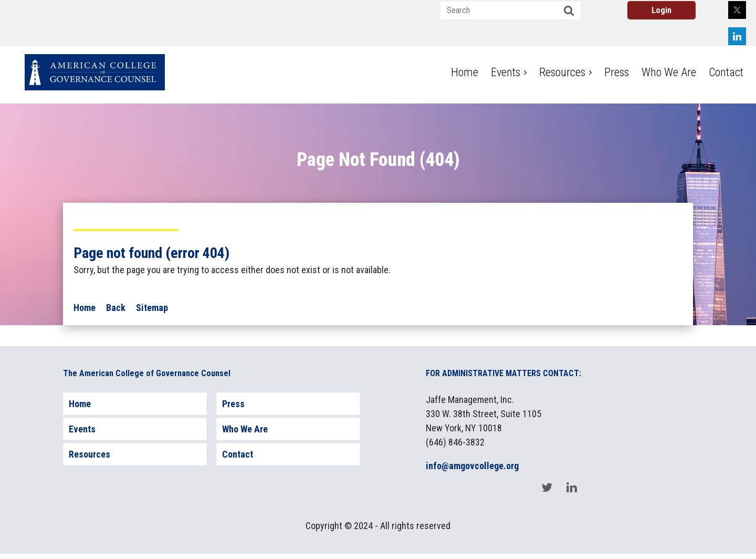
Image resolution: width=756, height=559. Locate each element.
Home (85, 308)
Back (116, 308)
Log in (661, 10)
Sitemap (152, 308)
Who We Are (245, 429)
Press (233, 404)
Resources (90, 454)
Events (82, 429)
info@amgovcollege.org (472, 466)
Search (569, 11)
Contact (238, 454)
